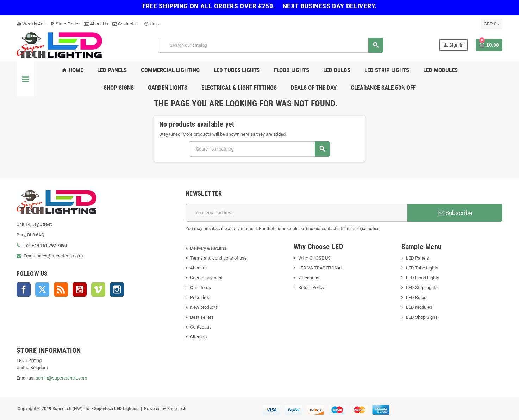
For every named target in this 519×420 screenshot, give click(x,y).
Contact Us (126, 24)
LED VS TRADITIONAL (321, 268)
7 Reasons (309, 278)
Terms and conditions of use (218, 258)
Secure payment (206, 278)
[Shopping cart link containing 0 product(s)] (489, 45)
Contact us (201, 327)
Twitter (42, 289)
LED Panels (417, 258)
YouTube (80, 289)
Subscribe (455, 213)
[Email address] (296, 213)
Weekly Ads (31, 24)
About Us (96, 24)
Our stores (201, 288)
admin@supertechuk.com (61, 378)
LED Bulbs (416, 297)
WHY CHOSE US (314, 258)
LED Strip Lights (422, 288)
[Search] (271, 45)
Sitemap (198, 337)
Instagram (117, 289)
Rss (61, 289)
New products (204, 307)
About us (199, 268)
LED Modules (419, 307)
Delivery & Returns (208, 248)
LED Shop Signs (422, 317)
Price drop (200, 297)
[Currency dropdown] (492, 24)
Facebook (24, 289)
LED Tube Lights (422, 268)
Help (151, 24)
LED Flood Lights (423, 278)
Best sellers (202, 317)
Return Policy (311, 288)
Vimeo (98, 289)
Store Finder (65, 24)
